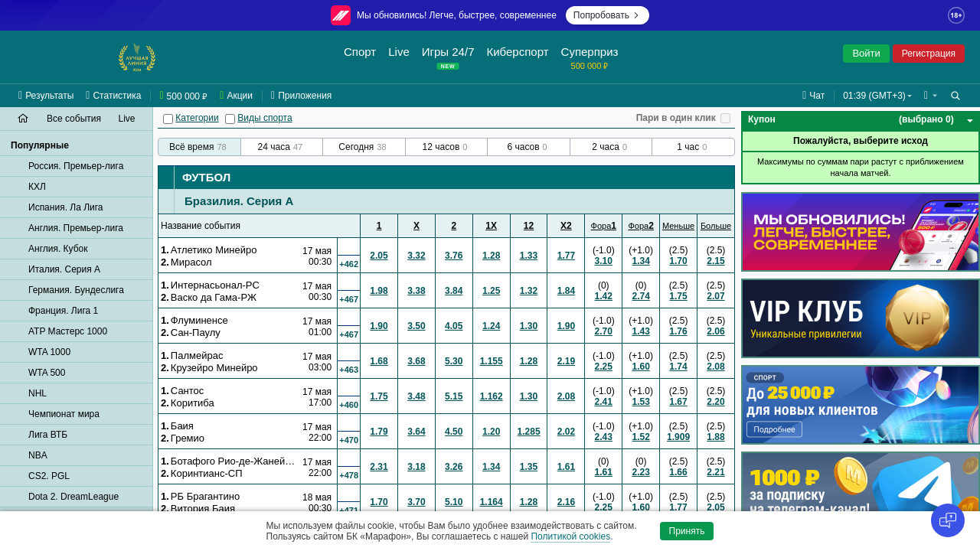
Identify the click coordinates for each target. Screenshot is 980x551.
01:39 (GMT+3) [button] (874, 96)
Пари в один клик (676, 118)
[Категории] (168, 119)
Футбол (206, 177)
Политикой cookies (570, 536)
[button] (931, 96)
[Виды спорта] (230, 119)
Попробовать (608, 15)
